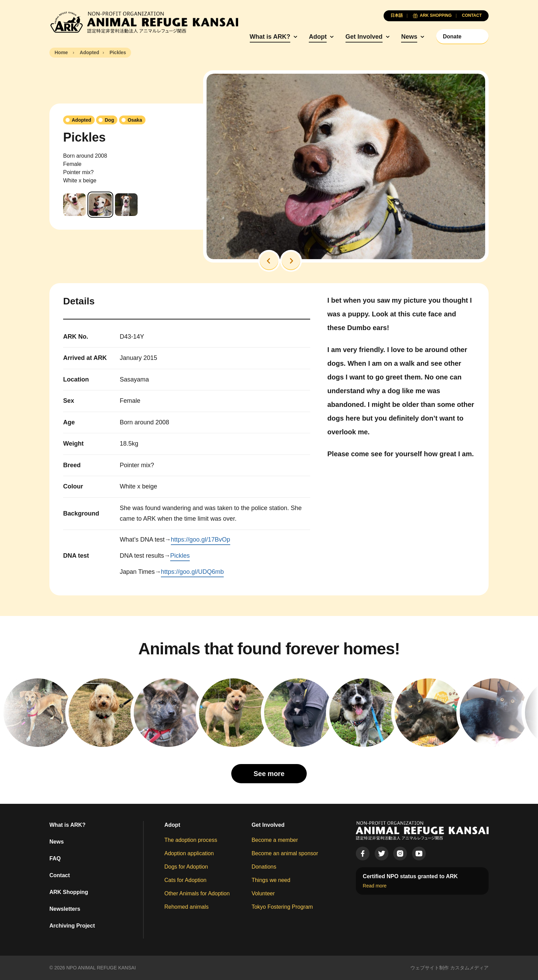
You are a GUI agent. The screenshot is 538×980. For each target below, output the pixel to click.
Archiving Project (72, 926)
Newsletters (65, 909)
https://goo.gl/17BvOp (201, 540)
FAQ (55, 858)
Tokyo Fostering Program (282, 907)
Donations (264, 867)
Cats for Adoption (185, 880)
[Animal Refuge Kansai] (144, 22)
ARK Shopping (69, 892)
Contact (60, 875)
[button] (269, 261)
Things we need (271, 880)
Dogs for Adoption (186, 867)
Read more (375, 886)
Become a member (275, 840)
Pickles (180, 556)
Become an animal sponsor (285, 853)
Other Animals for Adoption (197, 893)
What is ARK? (270, 37)
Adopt (318, 37)
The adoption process (191, 840)
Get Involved (364, 37)
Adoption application (189, 853)
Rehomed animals (186, 907)
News (409, 37)
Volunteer (263, 893)
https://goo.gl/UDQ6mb (192, 572)
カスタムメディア (469, 968)
